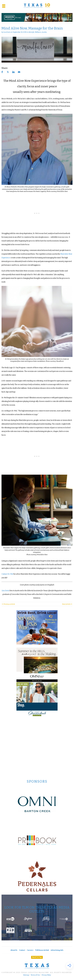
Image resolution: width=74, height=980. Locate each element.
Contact (22, 950)
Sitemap (26, 975)
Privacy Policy (46, 975)
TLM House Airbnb (42, 950)
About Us (14, 950)
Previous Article (8, 604)
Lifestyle (31, 32)
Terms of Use (35, 975)
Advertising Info (57, 950)
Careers (30, 950)
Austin (44, 32)
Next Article (67, 604)
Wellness (38, 32)
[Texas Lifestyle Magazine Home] (37, 6)
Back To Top (37, 957)
